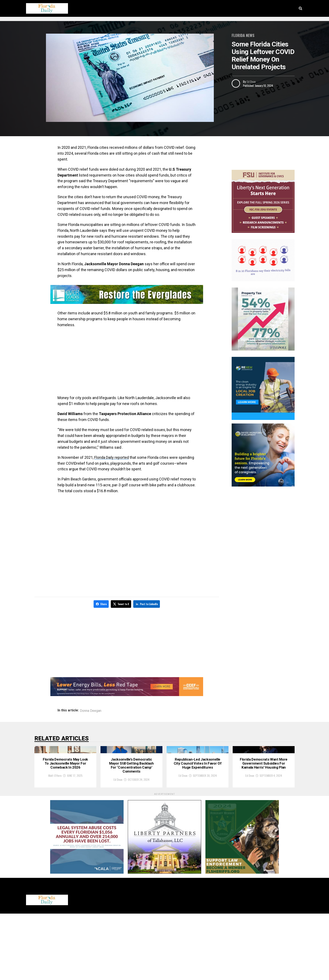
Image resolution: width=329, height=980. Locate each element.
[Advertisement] (127, 361)
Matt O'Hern (55, 846)
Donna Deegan (91, 710)
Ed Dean (251, 81)
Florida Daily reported (112, 457)
